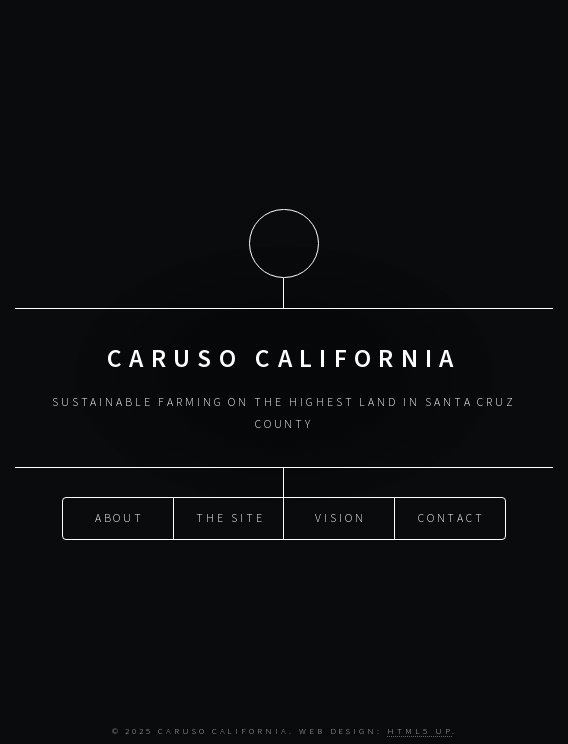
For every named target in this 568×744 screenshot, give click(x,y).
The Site (230, 516)
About (120, 516)
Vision (340, 516)
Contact (452, 516)
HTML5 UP (419, 730)
